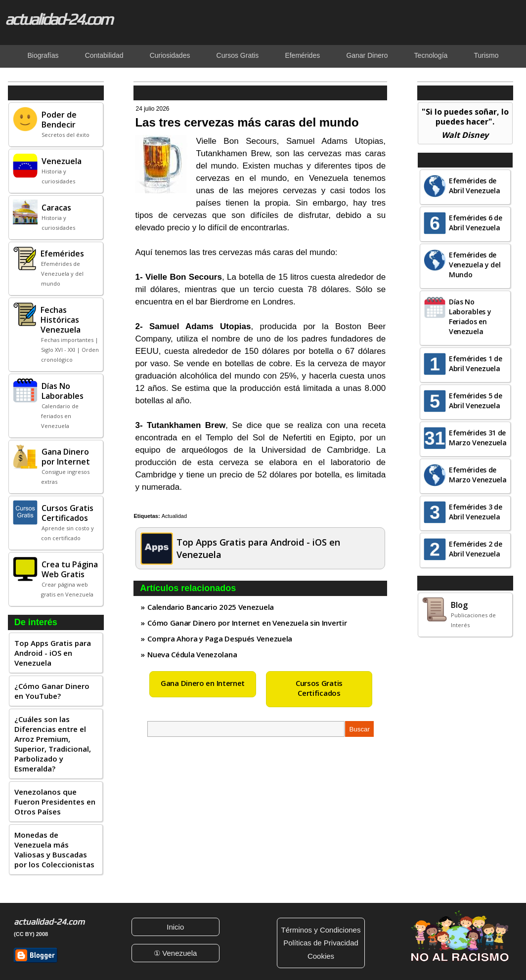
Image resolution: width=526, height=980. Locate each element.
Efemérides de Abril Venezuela (475, 186)
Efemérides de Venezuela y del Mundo (475, 265)
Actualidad (174, 516)
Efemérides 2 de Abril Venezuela (476, 549)
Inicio (175, 927)
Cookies (321, 956)
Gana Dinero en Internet (203, 683)
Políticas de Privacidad (321, 943)
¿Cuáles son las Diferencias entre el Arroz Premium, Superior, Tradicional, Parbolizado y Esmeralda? (53, 744)
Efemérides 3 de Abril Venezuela (476, 512)
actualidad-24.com (58, 19)
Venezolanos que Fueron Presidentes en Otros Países (55, 802)
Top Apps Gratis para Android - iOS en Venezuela (53, 653)
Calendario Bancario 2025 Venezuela (211, 607)
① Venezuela (175, 953)
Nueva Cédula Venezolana (192, 654)
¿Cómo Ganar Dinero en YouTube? (52, 691)
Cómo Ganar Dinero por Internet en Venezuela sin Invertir (247, 623)
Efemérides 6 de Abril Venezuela (476, 223)
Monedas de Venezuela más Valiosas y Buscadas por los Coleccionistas (54, 850)
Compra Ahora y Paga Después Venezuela (220, 639)
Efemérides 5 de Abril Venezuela (476, 401)
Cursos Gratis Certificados (319, 688)
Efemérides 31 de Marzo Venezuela (478, 438)
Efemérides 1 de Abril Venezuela (476, 363)
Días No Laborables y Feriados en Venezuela (470, 317)
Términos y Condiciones (321, 930)
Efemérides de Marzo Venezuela (478, 475)
